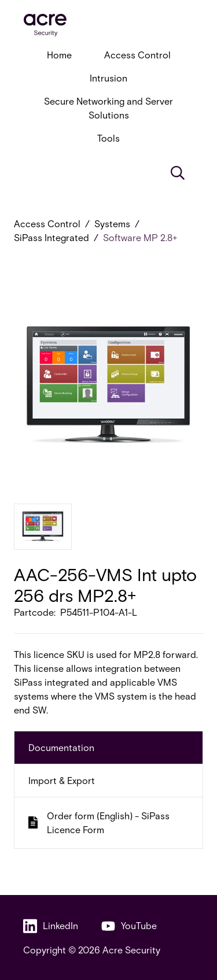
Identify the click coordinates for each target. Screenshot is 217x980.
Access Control (137, 55)
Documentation (61, 747)
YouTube (129, 926)
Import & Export (62, 780)
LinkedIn (51, 926)
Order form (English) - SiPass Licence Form (99, 822)
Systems (112, 223)
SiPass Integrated (52, 237)
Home (59, 55)
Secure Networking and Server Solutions (108, 108)
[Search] (178, 173)
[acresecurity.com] (108, 25)
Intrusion (108, 78)
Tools (108, 138)
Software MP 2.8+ (140, 237)
